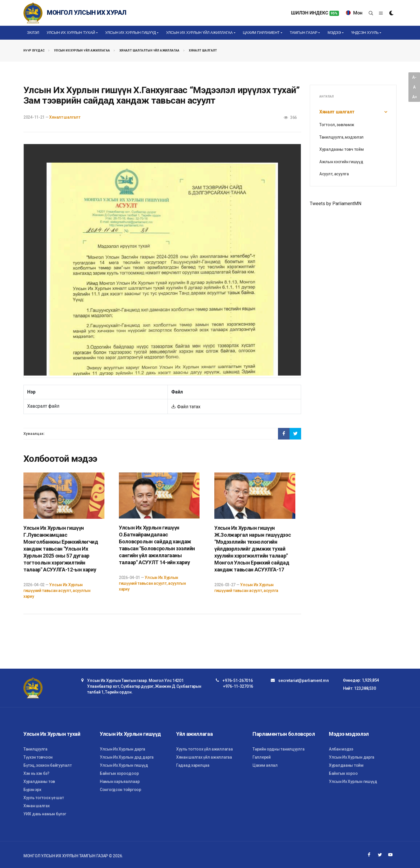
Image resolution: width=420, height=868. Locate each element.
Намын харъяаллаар (120, 781)
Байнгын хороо (343, 773)
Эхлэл (33, 33)
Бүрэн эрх (32, 790)
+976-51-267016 (237, 681)
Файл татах (186, 407)
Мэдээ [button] (334, 33)
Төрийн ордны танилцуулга (278, 749)
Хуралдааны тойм (346, 765)
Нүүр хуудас (34, 50)
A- (414, 77)
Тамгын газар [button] (304, 33)
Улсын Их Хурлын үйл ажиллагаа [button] (199, 33)
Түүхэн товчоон (38, 757)
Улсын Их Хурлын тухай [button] (71, 33)
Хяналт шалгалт (203, 50)
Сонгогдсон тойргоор (120, 790)
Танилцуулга (35, 749)
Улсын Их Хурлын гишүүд (124, 765)
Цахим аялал (265, 765)
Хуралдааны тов (39, 781)
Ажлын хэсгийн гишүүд (341, 162)
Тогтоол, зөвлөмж (337, 125)
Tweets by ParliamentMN (336, 204)
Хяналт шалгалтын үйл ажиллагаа (150, 50)
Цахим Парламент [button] (261, 33)
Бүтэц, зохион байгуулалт (47, 765)
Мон (354, 13)
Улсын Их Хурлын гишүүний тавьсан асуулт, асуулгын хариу (57, 591)
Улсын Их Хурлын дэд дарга (127, 757)
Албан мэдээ (341, 749)
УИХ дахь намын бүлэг (45, 814)
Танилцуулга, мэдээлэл (341, 137)
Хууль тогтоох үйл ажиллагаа (204, 749)
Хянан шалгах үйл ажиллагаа (204, 757)
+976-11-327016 (238, 686)
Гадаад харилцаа (193, 765)
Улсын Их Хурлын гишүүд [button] (131, 33)
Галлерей (262, 757)
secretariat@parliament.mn (303, 681)
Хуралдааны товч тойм (341, 149)
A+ (415, 97)
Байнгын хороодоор (119, 773)
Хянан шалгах (37, 806)
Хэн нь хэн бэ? (36, 773)
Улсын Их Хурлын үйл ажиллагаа (82, 50)
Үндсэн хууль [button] (365, 33)
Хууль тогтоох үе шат (44, 798)
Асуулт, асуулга (334, 174)
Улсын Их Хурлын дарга (122, 749)
